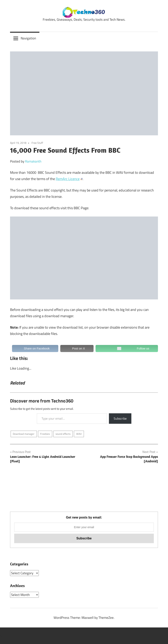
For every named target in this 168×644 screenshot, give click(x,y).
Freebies (45, 434)
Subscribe (120, 418)
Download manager (24, 434)
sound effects (63, 434)
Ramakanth (33, 161)
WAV (79, 434)
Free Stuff (37, 143)
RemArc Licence (69, 179)
